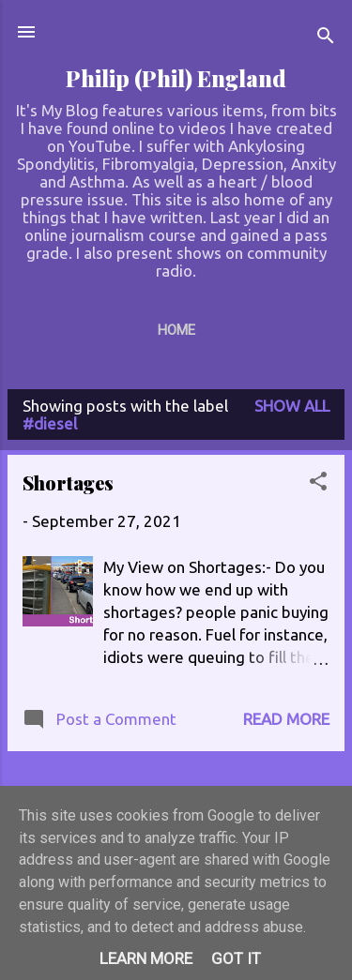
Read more (286, 719)
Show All (292, 406)
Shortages (68, 482)
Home (176, 330)
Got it (236, 958)
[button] (318, 484)
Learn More (146, 958)
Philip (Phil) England (176, 78)
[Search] (326, 38)
